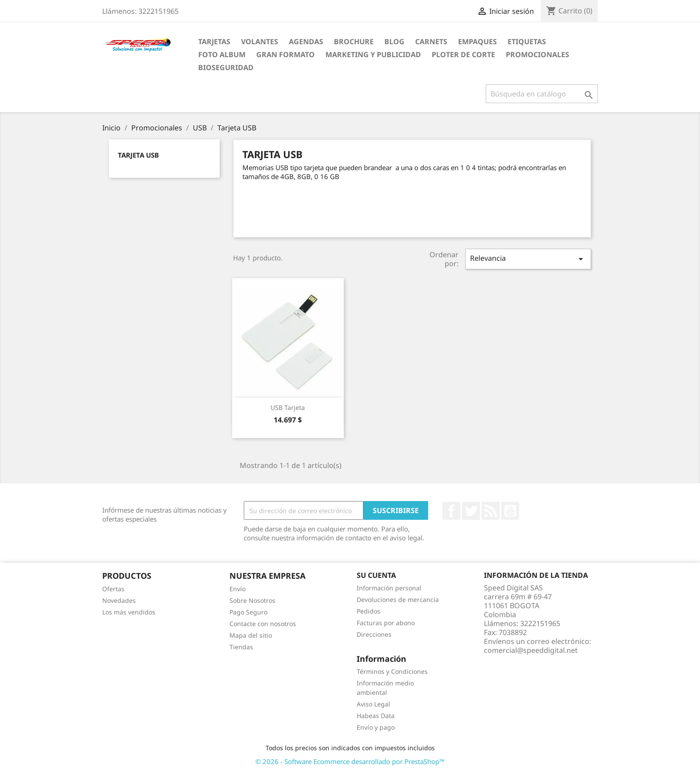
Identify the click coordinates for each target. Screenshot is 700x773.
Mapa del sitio (251, 635)
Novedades (119, 600)
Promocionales (537, 54)
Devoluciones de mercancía (398, 600)
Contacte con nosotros (263, 624)
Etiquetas (527, 42)
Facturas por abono (386, 623)
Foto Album (222, 54)
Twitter (471, 511)
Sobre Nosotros (252, 600)
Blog (394, 42)
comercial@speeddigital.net (531, 650)
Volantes (260, 42)
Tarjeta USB (138, 155)
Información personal (389, 588)
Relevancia (528, 259)
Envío (237, 589)
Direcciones (374, 634)
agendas (306, 42)
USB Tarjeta (288, 407)
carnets (431, 42)
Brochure (354, 42)
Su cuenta (376, 575)
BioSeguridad (226, 67)
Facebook (451, 511)
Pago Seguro (248, 612)
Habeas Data (376, 716)
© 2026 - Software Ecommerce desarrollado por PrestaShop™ (350, 761)
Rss (491, 511)
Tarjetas (214, 42)
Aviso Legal (373, 704)
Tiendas (241, 647)
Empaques (477, 42)
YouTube (510, 511)
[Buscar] (542, 94)
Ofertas (113, 589)
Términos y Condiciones (392, 671)
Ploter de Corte (463, 54)
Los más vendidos (129, 612)
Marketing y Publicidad (373, 54)
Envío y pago (376, 727)
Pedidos (369, 611)
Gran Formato (285, 54)
